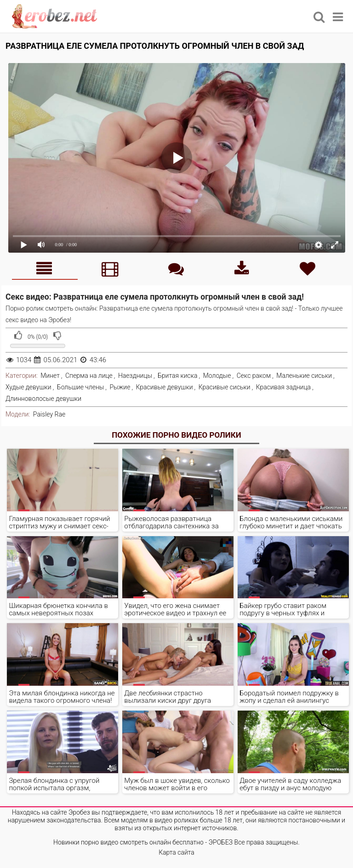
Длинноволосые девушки (43, 399)
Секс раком (254, 376)
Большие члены (80, 387)
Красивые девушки (165, 387)
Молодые (217, 376)
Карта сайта (176, 852)
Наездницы (135, 376)
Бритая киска (178, 376)
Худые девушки (28, 387)
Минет (50, 376)
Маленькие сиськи (304, 376)
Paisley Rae (49, 414)
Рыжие (120, 387)
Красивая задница (283, 387)
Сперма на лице (89, 376)
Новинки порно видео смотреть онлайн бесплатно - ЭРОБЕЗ (143, 842)
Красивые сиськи (225, 387)
